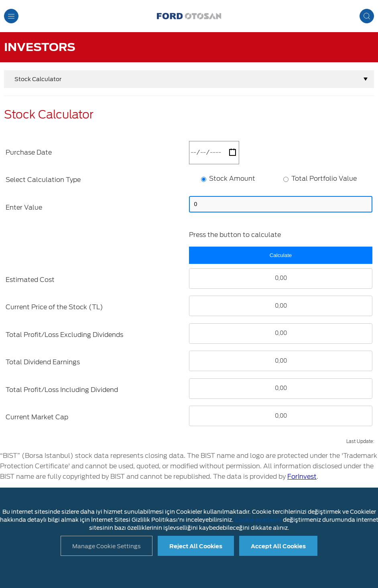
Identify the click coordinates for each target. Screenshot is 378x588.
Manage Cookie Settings (107, 546)
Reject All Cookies (196, 546)
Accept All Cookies (278, 546)
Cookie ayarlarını (258, 520)
